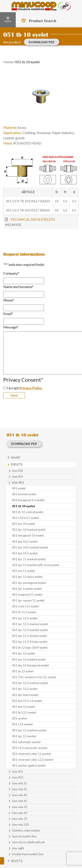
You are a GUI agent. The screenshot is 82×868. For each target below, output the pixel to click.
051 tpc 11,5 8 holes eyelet (30, 642)
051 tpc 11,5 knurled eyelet (30, 630)
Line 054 (17, 477)
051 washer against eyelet (29, 765)
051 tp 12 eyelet (23, 671)
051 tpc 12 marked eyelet (29, 659)
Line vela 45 (20, 801)
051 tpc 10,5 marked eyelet (30, 547)
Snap (16, 457)
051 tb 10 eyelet (24, 506)
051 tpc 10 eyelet (24, 524)
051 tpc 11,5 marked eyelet (30, 624)
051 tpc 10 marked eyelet (29, 530)
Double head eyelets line (28, 854)
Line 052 (17, 772)
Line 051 (18, 482)
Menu (8, 20)
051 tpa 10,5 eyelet (25, 553)
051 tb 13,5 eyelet (24, 712)
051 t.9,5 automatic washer (30, 748)
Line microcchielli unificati (28, 842)
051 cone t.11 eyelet (25, 606)
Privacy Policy (31, 388)
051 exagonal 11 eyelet (27, 595)
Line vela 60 (20, 813)
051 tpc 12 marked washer (29, 730)
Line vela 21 (20, 783)
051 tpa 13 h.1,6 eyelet (27, 701)
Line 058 (17, 471)
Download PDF (42, 42)
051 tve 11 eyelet (23, 571)
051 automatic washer (26, 742)
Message (11, 327)
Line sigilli (18, 848)
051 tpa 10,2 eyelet (25, 542)
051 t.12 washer (23, 724)
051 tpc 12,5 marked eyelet (30, 683)
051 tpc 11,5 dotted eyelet (30, 636)
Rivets (17, 861)
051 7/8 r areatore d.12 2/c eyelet (34, 677)
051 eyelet (19, 488)
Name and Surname (18, 287)
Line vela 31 (20, 789)
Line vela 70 (20, 819)
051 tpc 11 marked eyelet (29, 559)
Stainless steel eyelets (26, 830)
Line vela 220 (20, 825)
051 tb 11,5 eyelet (24, 612)
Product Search (43, 21)
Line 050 (17, 777)
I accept (24, 388)
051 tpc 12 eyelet (24, 653)
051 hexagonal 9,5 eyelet (28, 500)
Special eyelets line (24, 836)
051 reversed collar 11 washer (32, 754)
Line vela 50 (20, 807)
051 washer (20, 718)
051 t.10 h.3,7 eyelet (25, 518)
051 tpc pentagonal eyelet (29, 583)
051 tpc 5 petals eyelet (27, 589)
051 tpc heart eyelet (25, 695)
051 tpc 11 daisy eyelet (27, 577)
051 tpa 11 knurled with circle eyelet (36, 565)
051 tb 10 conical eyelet (28, 512)
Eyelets (17, 464)
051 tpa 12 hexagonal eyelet (30, 665)
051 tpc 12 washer (24, 736)
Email (8, 314)
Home (8, 62)
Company (11, 273)
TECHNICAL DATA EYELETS (32, 219)
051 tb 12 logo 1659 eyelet (30, 648)
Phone (9, 300)
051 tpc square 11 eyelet (28, 600)
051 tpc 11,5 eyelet (25, 618)
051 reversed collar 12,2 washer (33, 760)
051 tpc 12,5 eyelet (25, 689)
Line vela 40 (20, 795)
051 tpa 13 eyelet (24, 707)
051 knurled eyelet (24, 494)
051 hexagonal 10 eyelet (28, 535)
